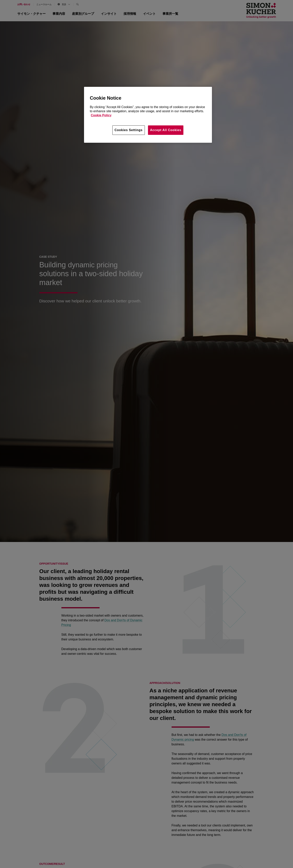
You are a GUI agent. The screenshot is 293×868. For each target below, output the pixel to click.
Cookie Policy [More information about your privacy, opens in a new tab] (101, 115)
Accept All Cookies (166, 130)
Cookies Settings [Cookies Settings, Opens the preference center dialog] (129, 130)
